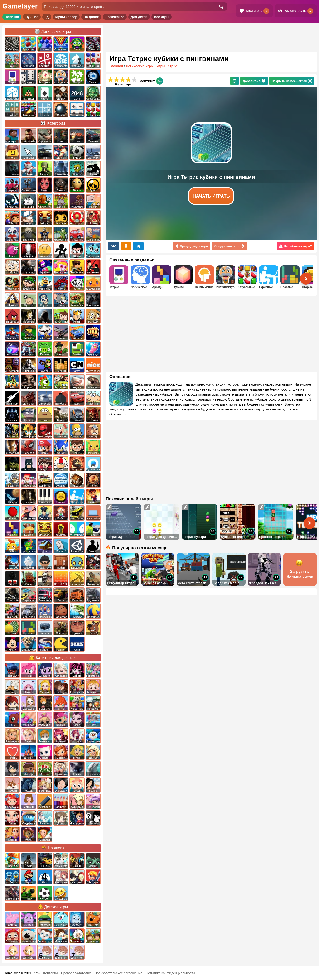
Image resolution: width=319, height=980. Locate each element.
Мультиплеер (66, 17)
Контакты (50, 973)
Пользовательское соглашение (118, 973)
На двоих (91, 17)
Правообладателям (76, 973)
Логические (115, 17)
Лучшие (32, 17)
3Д (47, 17)
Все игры (162, 17)
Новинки (12, 17)
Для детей (139, 17)
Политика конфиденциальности (170, 973)
